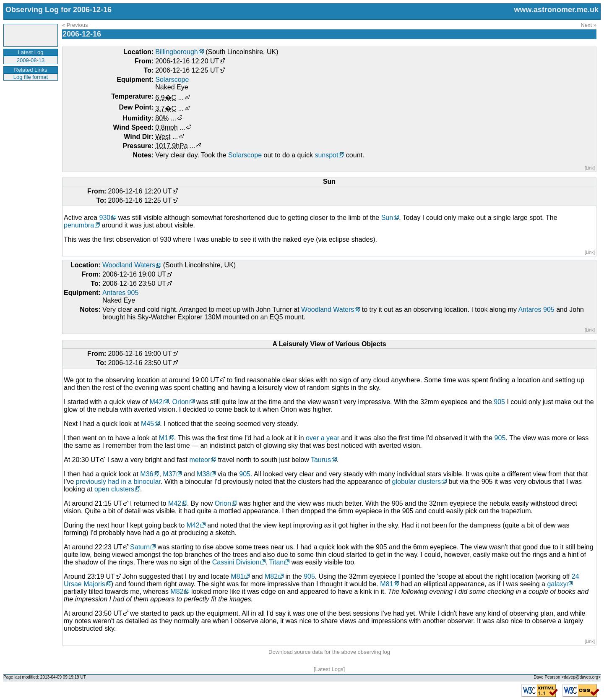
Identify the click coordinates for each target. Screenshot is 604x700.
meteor (200, 460)
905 (499, 402)
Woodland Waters (129, 265)
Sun (387, 218)
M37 (169, 474)
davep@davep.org (581, 677)
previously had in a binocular (118, 482)
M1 (164, 438)
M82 (271, 576)
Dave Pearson (547, 677)
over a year (323, 438)
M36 (147, 474)
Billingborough (176, 52)
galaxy (557, 584)
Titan (276, 562)
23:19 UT (101, 576)
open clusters (114, 489)
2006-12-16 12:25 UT (187, 70)
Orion (181, 402)
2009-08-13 (31, 60)
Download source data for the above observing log (329, 652)
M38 (203, 474)
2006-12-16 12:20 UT (187, 61)
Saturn (140, 547)
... (181, 98)
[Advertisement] (30, 107)
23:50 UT (109, 613)
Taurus (321, 460)
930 (105, 218)
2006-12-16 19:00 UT (134, 274)
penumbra (79, 225)
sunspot (326, 155)
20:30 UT (86, 460)
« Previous (75, 25)
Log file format (31, 77)
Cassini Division (236, 562)
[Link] (590, 168)
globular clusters (417, 482)
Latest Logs (329, 669)
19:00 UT (206, 380)
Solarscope (172, 80)
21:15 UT (109, 503)
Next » (588, 25)
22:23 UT (109, 547)
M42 (156, 402)
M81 (237, 576)
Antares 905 (120, 293)
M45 (147, 424)
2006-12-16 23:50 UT (134, 283)
